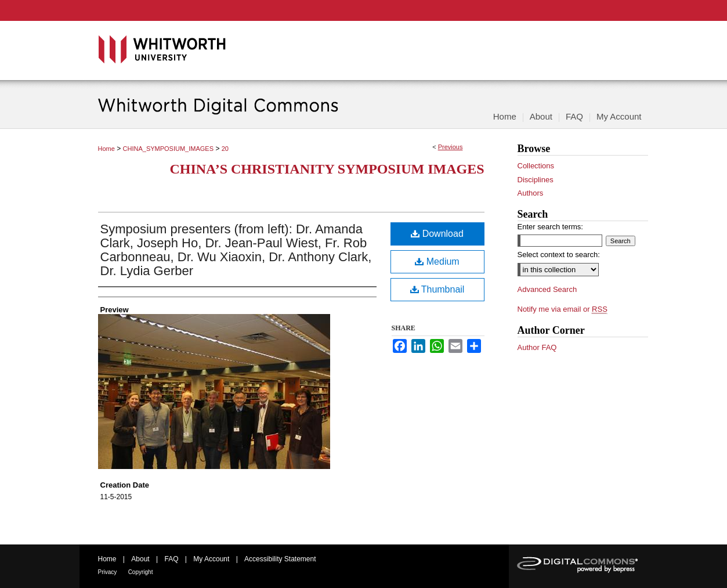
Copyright (141, 572)
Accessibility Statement (280, 559)
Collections (536, 166)
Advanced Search (547, 289)
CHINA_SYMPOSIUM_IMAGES (168, 149)
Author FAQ (537, 347)
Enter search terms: (550, 227)
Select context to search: (559, 255)
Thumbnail (437, 289)
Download (437, 234)
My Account (211, 559)
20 (225, 149)
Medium (437, 261)
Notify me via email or (563, 309)
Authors (531, 193)
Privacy (108, 572)
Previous (451, 147)
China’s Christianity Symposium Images (327, 169)
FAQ (171, 559)
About (140, 559)
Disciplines (536, 180)
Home (106, 149)
